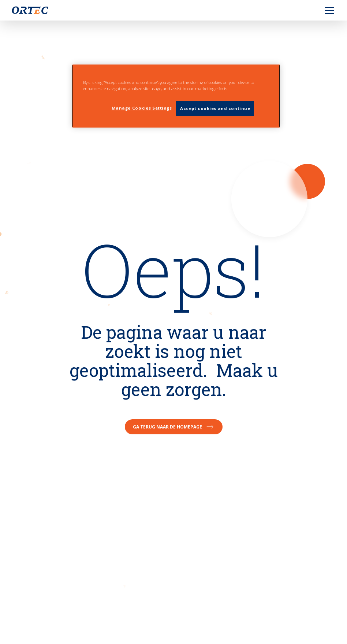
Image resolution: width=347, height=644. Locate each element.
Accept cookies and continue (215, 108)
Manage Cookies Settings (142, 108)
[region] (176, 96)
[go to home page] (30, 10)
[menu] (324, 10)
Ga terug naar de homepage (174, 427)
